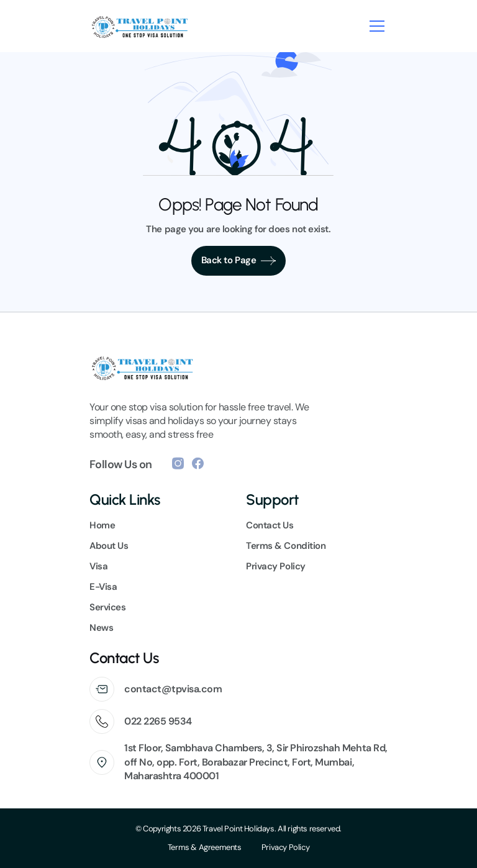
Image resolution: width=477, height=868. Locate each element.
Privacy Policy (286, 847)
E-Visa (103, 587)
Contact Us (270, 525)
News (101, 628)
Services (107, 607)
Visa (98, 566)
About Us (109, 546)
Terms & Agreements (205, 847)
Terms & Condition (286, 546)
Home (102, 525)
